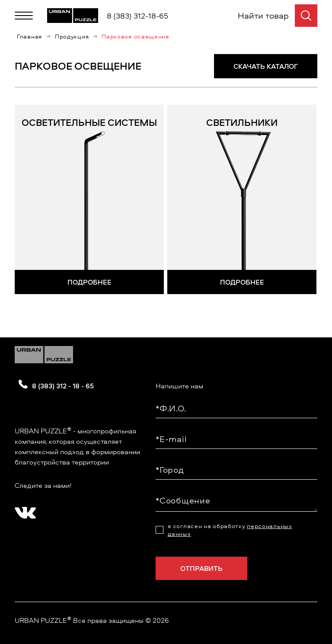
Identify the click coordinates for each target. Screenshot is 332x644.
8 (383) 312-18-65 (137, 16)
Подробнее (89, 281)
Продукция (72, 36)
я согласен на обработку (230, 529)
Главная (29, 36)
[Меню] (24, 16)
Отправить (201, 567)
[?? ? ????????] (23, 509)
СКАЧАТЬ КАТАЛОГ (266, 65)
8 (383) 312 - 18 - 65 (63, 385)
